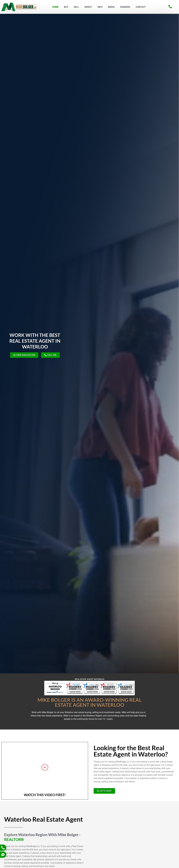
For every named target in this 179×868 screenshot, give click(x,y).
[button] (45, 768)
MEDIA (111, 7)
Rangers (125, 7)
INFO (100, 7)
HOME (55, 7)
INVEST (88, 7)
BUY (66, 7)
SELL (76, 7)
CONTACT (141, 7)
